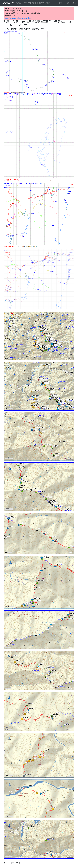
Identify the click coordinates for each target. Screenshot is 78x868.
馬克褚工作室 (8, 3)
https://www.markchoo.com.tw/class (18, 18)
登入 (74, 3)
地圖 (34, 3)
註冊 (69, 3)
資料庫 (48, 3)
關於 (61, 3)
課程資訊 (41, 3)
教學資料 (28, 3)
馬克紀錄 (19, 3)
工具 (55, 3)
